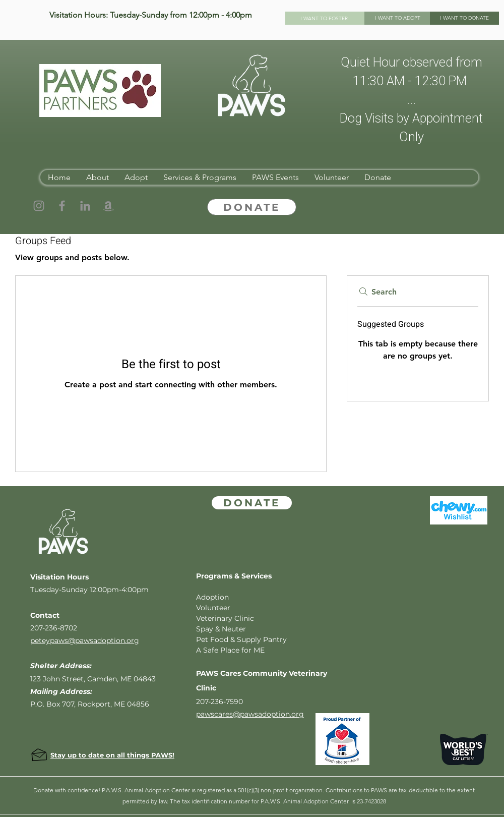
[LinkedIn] (85, 206)
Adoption (212, 597)
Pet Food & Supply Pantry (241, 639)
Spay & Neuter (221, 629)
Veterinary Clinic (225, 618)
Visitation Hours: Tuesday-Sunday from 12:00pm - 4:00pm (151, 15)
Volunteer (213, 608)
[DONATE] (252, 207)
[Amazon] (108, 206)
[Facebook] (62, 206)
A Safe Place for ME (230, 650)
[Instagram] (39, 206)
